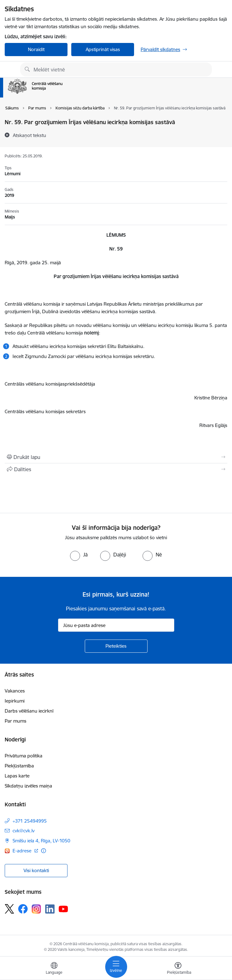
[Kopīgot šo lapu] (116, 469)
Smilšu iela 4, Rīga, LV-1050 (41, 841)
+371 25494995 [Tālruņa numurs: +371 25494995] (30, 821)
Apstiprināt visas (103, 49)
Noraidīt (36, 49)
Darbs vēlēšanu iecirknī (29, 711)
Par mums (16, 721)
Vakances (15, 691)
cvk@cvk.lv (24, 831)
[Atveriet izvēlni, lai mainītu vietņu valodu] (54, 969)
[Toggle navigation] (116, 967)
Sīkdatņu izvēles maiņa (28, 786)
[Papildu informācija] (43, 851)
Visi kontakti (36, 870)
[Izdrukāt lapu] (116, 457)
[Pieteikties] (116, 646)
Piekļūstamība (19, 766)
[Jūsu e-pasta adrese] (116, 625)
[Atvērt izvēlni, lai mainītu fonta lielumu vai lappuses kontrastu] (178, 969)
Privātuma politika (24, 756)
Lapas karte (17, 776)
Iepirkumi (15, 701)
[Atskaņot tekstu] (30, 135)
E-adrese (23, 851)
